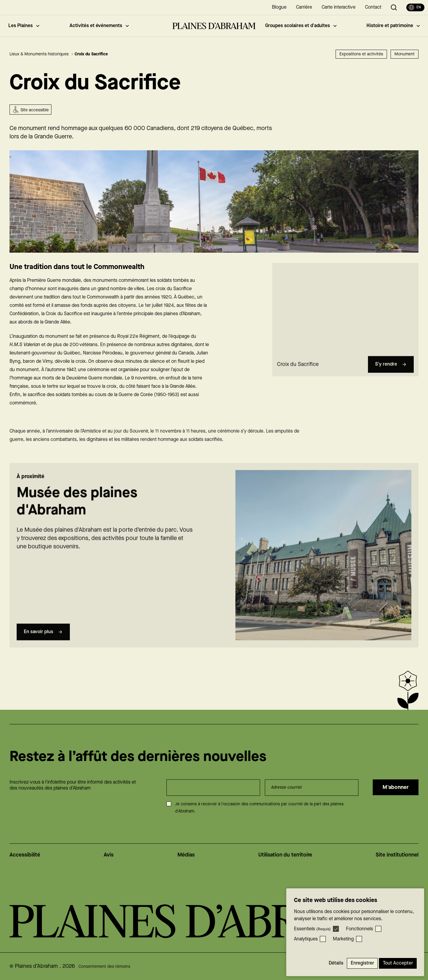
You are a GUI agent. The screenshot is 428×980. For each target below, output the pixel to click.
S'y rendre (391, 375)
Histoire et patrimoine (393, 26)
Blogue (279, 7)
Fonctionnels (359, 929)
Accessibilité (25, 855)
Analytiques (306, 939)
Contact (373, 7)
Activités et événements (99, 26)
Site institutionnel (397, 855)
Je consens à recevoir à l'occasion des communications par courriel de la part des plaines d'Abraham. (259, 808)
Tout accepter (398, 963)
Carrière (304, 7)
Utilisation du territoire (285, 855)
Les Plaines (24, 26)
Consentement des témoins (104, 967)
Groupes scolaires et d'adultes (301, 26)
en (415, 7)
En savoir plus (43, 643)
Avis (109, 855)
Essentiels (312, 929)
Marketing (343, 939)
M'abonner (396, 787)
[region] (345, 319)
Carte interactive (339, 7)
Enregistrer (362, 963)
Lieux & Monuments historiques (41, 54)
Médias (186, 855)
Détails (336, 963)
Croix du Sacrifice (91, 54)
